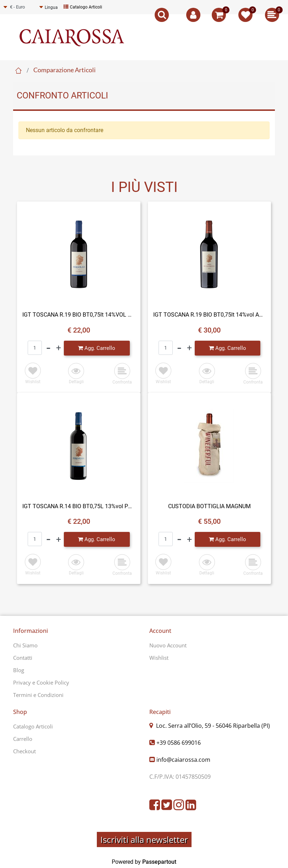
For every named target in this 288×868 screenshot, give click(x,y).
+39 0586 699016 (179, 743)
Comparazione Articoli (65, 70)
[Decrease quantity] (48, 348)
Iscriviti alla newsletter (144, 839)
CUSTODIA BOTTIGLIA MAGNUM (209, 506)
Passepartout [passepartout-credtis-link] (159, 862)
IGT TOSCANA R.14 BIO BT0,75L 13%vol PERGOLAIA (79, 506)
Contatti (23, 658)
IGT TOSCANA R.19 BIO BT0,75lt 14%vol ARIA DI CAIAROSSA (210, 315)
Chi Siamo (25, 645)
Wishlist (159, 658)
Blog (19, 670)
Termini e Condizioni (38, 695)
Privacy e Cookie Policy (41, 682)
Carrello (23, 739)
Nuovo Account (168, 645)
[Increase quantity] (59, 348)
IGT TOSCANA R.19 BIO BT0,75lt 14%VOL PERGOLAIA (79, 315)
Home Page (18, 70)
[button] (76, 374)
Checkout (24, 751)
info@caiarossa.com (183, 760)
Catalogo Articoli (83, 7)
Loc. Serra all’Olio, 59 (212, 726)
